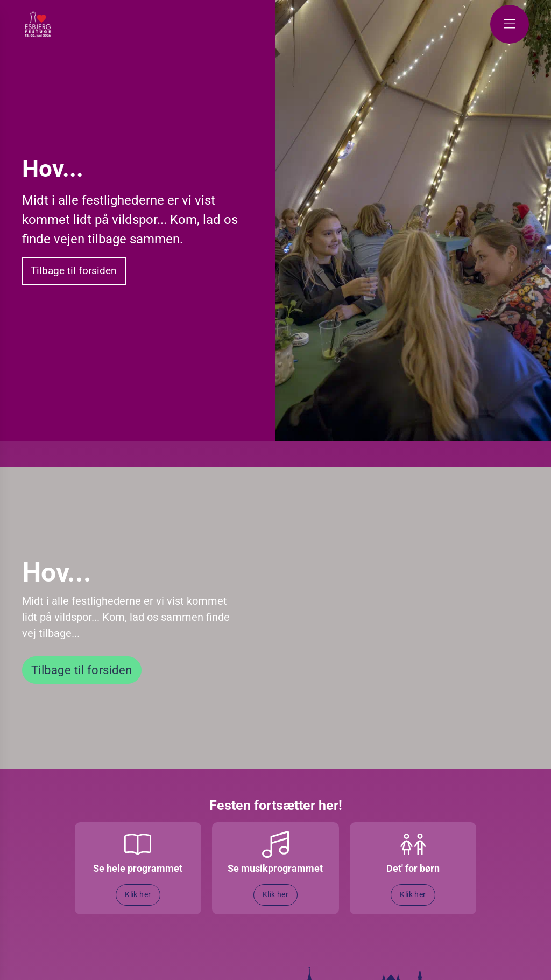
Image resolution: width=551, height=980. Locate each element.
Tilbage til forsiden (74, 271)
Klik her (138, 895)
